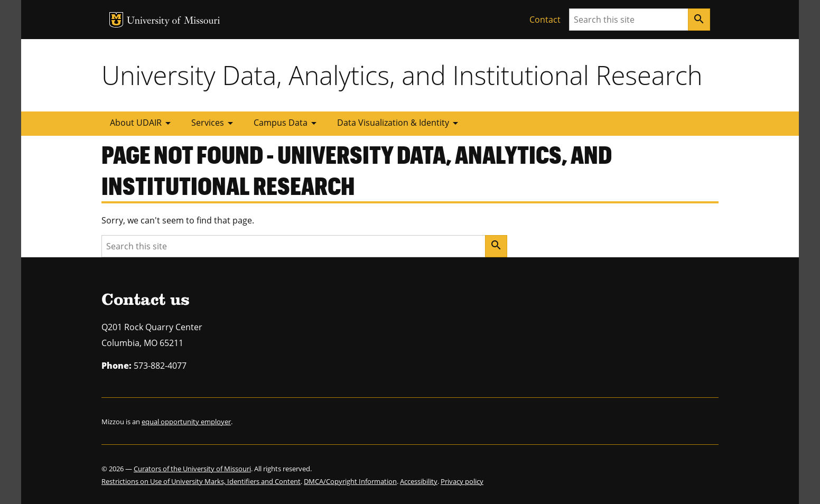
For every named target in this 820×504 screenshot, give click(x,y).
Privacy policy (462, 481)
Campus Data (287, 123)
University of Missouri (174, 21)
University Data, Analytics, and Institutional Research (402, 75)
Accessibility (419, 481)
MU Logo (116, 20)
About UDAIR (142, 123)
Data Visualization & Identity (399, 123)
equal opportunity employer (186, 422)
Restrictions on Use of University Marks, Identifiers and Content (201, 481)
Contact (545, 20)
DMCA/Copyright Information (350, 481)
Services (214, 123)
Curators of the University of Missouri (192, 469)
